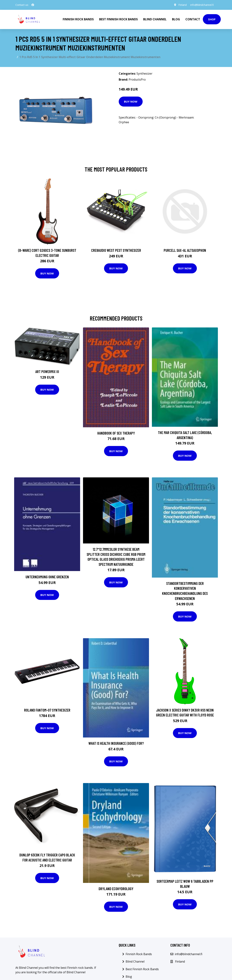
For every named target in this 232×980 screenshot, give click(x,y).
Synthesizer (144, 74)
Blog (176, 19)
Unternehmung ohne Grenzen (47, 577)
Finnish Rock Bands (78, 19)
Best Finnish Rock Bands (118, 19)
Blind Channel (155, 19)
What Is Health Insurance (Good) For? (116, 743)
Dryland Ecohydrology (116, 889)
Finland (183, 5)
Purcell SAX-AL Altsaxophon (185, 250)
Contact (193, 19)
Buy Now (131, 101)
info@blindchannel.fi (202, 5)
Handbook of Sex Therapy (116, 433)
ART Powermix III (47, 371)
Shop (212, 19)
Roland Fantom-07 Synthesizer (47, 710)
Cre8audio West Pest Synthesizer (116, 250)
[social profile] (33, 5)
